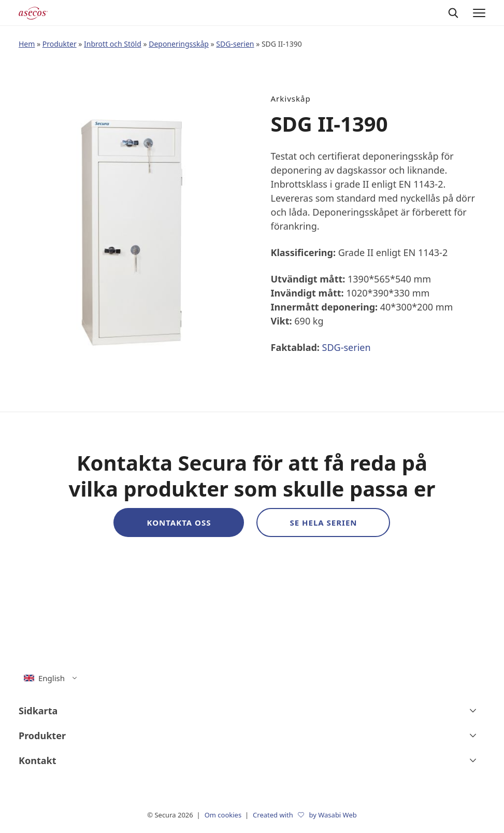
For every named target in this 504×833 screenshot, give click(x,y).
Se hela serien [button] (323, 523)
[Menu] (479, 13)
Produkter (60, 44)
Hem (27, 44)
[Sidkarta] (252, 711)
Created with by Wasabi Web (305, 815)
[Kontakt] (252, 760)
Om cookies (224, 815)
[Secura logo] (33, 13)
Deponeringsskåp (179, 44)
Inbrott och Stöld (113, 44)
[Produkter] (252, 736)
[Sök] (453, 13)
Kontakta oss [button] (179, 523)
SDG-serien (235, 44)
